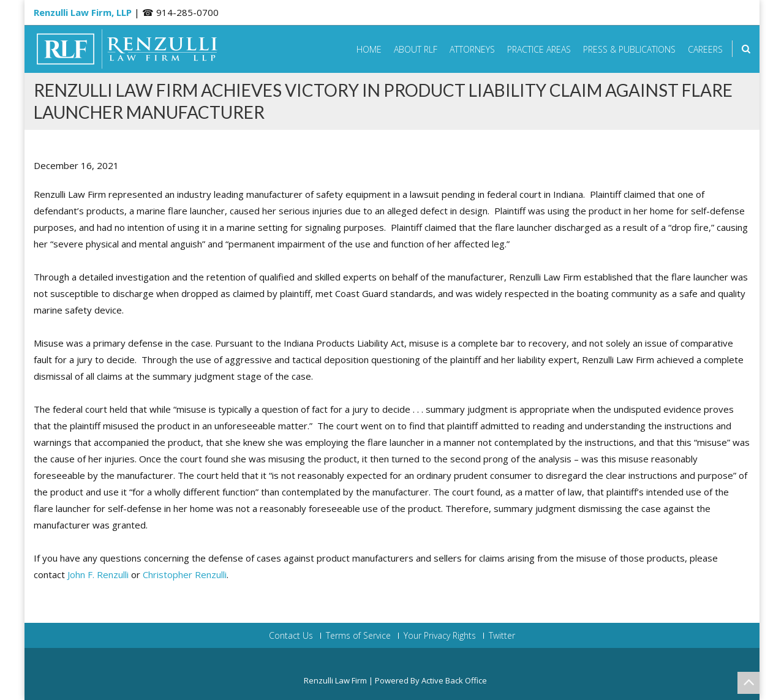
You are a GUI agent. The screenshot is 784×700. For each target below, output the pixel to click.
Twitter (502, 636)
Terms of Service (358, 636)
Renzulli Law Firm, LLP (83, 12)
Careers (705, 49)
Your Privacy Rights (440, 636)
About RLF (416, 49)
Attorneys (472, 49)
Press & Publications (629, 49)
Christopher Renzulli (185, 574)
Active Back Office (454, 680)
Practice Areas (539, 49)
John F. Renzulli (98, 574)
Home (369, 49)
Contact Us (291, 636)
